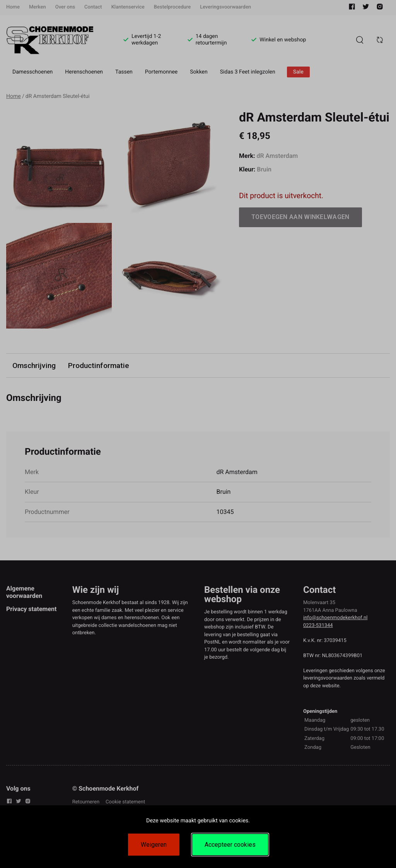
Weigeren (154, 845)
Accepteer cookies (230, 845)
